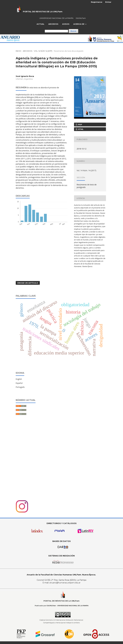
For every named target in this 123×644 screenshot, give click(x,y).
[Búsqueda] (56, 31)
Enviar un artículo (28, 283)
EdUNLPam (81, 18)
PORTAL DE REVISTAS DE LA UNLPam (43, 12)
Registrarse (97, 2)
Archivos (53, 24)
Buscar (73, 31)
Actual (40, 24)
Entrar (108, 2)
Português (20, 387)
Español (19, 383)
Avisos (66, 24)
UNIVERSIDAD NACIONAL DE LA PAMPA (56, 18)
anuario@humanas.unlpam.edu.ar (65, 583)
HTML (81, 129)
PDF (80, 125)
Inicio (18, 51)
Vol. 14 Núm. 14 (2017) (43, 51)
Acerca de (79, 24)
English (19, 379)
